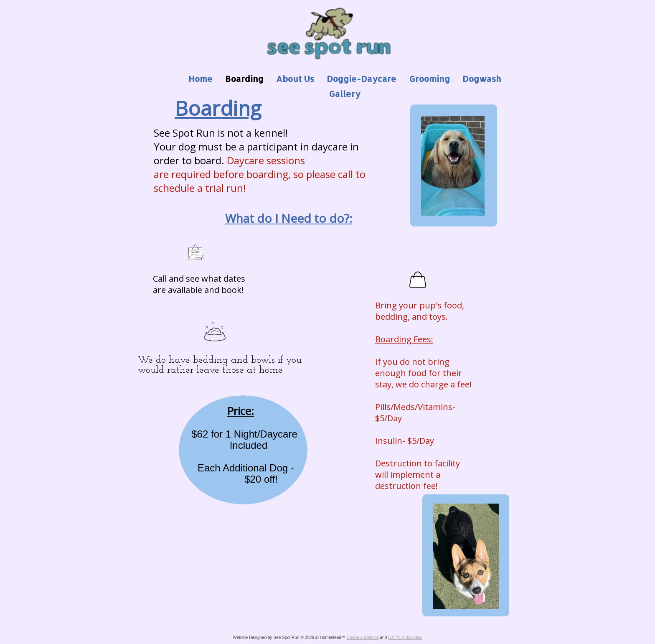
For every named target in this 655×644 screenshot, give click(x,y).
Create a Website (363, 638)
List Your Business (405, 638)
